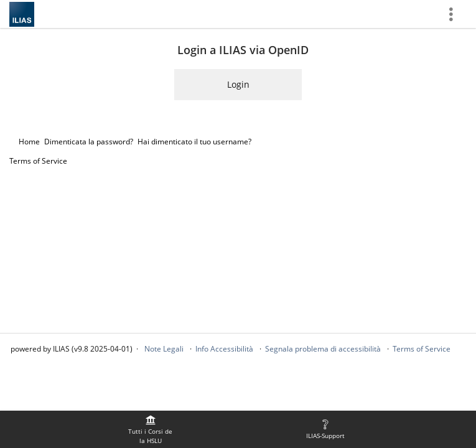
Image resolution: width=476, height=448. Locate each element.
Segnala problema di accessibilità (323, 349)
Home (29, 142)
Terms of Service (38, 161)
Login (238, 84)
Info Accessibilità (224, 349)
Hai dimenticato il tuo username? (194, 142)
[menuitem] (151, 429)
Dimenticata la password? (89, 142)
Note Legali (164, 349)
